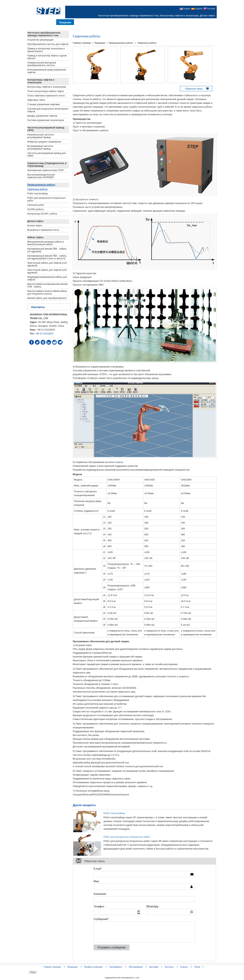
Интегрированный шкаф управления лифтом (47, 71)
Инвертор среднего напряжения (44, 142)
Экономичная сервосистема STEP (45, 170)
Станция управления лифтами (43, 104)
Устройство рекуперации (40, 40)
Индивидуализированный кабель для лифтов (47, 278)
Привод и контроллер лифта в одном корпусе (47, 57)
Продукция (100, 43)
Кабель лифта (35, 237)
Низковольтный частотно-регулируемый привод (41, 136)
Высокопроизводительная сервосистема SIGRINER (41, 176)
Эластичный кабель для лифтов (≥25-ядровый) (47, 271)
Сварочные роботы (147, 43)
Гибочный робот (36, 205)
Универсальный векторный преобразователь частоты (42, 64)
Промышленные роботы (121, 43)
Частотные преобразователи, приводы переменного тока (44, 34)
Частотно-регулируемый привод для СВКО (47, 155)
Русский (209, 9)
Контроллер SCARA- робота (42, 214)
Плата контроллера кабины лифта (46, 91)
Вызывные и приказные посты (43, 230)
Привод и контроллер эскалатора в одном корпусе (46, 50)
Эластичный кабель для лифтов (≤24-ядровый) (47, 264)
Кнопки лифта (35, 226)
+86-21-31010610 (44, 334)
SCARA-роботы (35, 209)
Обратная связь (194, 89)
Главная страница (82, 43)
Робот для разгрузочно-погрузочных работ (127, 837)
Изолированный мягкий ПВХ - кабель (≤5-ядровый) (47, 250)
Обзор (33, 972)
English (185, 9)
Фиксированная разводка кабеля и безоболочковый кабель (46, 243)
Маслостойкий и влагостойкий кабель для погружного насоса (47, 292)
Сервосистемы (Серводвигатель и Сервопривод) (47, 165)
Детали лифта (35, 221)
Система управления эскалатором (46, 120)
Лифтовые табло (36, 100)
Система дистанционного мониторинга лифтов (48, 110)
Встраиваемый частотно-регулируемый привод (41, 147)
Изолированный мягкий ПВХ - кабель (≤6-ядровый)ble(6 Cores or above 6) (47, 257)
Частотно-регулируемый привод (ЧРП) (46, 129)
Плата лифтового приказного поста (46, 96)
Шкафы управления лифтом (42, 116)
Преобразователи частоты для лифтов (48, 44)
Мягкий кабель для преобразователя (47, 298)
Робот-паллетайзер (114, 813)
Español (197, 9)
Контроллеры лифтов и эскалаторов (41, 81)
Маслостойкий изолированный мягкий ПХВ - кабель (47, 285)
